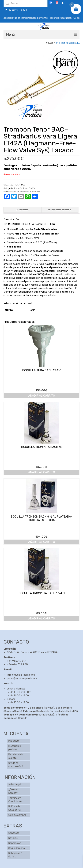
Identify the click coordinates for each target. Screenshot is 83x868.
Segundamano (17, 848)
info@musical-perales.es (21, 675)
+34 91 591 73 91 (17, 661)
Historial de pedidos (15, 748)
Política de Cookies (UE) (15, 808)
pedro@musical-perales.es (22, 678)
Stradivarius (25, 192)
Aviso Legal (15, 785)
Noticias (13, 838)
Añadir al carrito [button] (42, 396)
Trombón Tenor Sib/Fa (68, 43)
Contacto (14, 833)
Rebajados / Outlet (15, 855)
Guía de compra (17, 815)
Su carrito (16, 10)
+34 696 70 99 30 (17, 664)
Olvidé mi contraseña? (16, 765)
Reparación (15, 843)
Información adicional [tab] (60, 210)
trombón (36, 192)
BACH (16, 192)
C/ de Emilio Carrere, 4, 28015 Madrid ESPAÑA (32, 652)
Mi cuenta (14, 741)
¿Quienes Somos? (14, 791)
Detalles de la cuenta (16, 756)
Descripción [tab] (22, 210)
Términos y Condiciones (15, 800)
